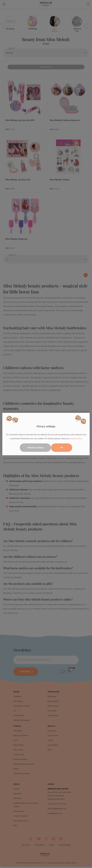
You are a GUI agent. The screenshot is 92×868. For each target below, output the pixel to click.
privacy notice (75, 439)
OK (62, 448)
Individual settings (35, 448)
